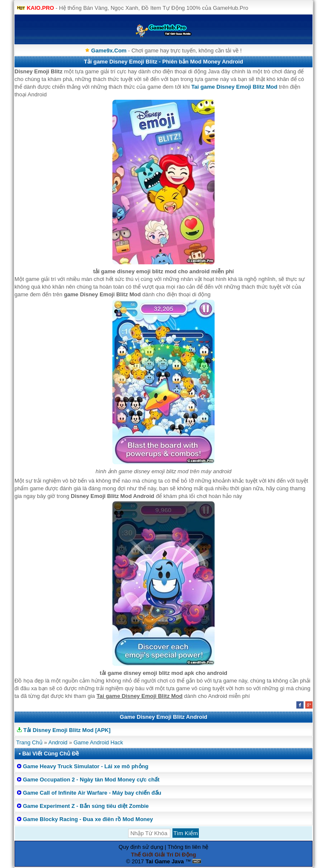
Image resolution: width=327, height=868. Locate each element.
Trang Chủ (29, 742)
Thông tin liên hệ (188, 847)
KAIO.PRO (40, 8)
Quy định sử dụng (141, 847)
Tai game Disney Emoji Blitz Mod (234, 87)
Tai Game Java (165, 861)
